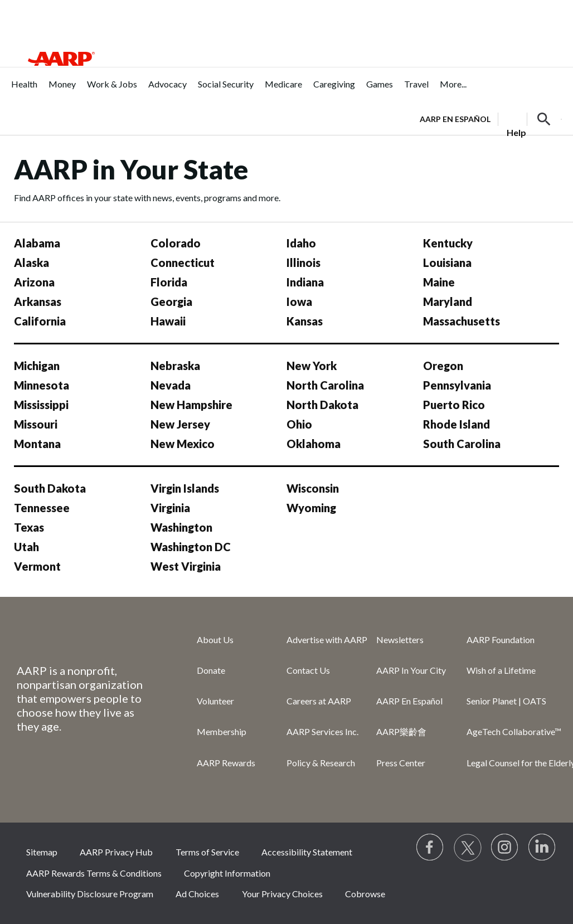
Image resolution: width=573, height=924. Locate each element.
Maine (439, 282)
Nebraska (175, 366)
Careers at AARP (319, 701)
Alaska (31, 262)
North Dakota (322, 405)
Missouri (36, 424)
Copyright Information (227, 873)
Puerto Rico (454, 405)
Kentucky (448, 243)
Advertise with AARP (327, 639)
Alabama (37, 243)
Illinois (304, 262)
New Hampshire (191, 405)
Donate (211, 670)
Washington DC (191, 547)
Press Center (401, 763)
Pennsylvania (457, 385)
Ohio (299, 424)
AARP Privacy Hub (116, 852)
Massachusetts (462, 321)
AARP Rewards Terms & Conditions (94, 873)
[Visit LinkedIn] (542, 848)
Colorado (176, 243)
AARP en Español (455, 119)
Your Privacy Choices (282, 894)
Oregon (443, 366)
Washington (181, 527)
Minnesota (42, 385)
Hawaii (168, 321)
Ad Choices (197, 894)
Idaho (301, 243)
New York (312, 366)
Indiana (305, 282)
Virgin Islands (185, 488)
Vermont (37, 566)
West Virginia (186, 566)
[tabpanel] (491, 118)
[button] (544, 119)
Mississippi (41, 405)
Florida (169, 282)
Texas (29, 527)
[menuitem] (24, 90)
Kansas (305, 321)
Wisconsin (313, 488)
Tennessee (42, 508)
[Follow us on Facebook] (430, 848)
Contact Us (308, 670)
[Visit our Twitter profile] (468, 848)
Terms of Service (207, 852)
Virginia (170, 508)
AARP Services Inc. (322, 731)
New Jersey (180, 424)
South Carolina (462, 444)
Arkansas (38, 301)
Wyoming (311, 508)
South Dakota (50, 488)
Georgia (171, 301)
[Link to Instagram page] (505, 848)
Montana (37, 444)
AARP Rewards (226, 763)
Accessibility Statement (307, 852)
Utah (26, 547)
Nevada (171, 385)
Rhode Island (457, 424)
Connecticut (183, 262)
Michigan (37, 366)
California (40, 321)
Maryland (448, 301)
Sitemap (42, 852)
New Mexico (183, 444)
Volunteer (215, 701)
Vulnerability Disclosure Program (90, 894)
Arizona (34, 282)
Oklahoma (314, 444)
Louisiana (447, 262)
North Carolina (325, 385)
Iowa (299, 301)
